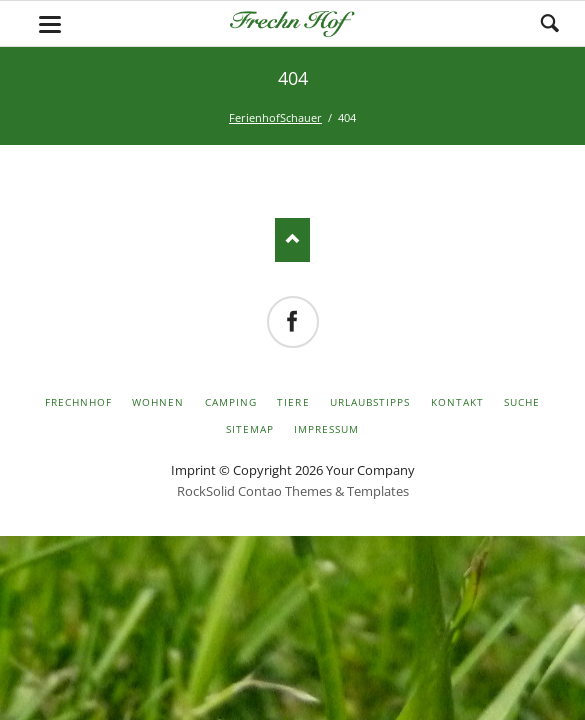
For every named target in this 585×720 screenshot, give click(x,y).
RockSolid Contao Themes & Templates (293, 491)
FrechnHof (78, 402)
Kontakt (457, 402)
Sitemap (250, 429)
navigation (50, 24)
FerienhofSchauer (275, 117)
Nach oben (292, 239)
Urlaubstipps (370, 402)
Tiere (293, 402)
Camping (231, 402)
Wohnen (158, 402)
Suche (522, 402)
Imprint (193, 470)
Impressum (326, 429)
